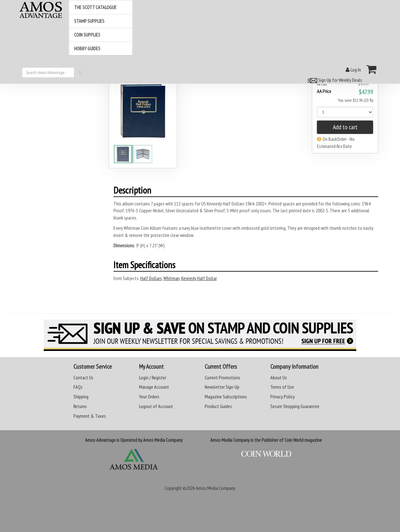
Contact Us (83, 377)
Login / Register (153, 377)
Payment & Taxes (90, 416)
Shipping (81, 397)
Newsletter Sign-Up (222, 387)
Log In (353, 70)
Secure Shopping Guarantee (295, 406)
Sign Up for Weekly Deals (334, 80)
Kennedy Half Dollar (199, 278)
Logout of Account (156, 406)
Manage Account (154, 387)
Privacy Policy (282, 397)
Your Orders (149, 397)
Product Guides (218, 406)
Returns (80, 406)
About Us (279, 377)
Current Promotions (222, 377)
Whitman (172, 278)
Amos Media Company (216, 488)
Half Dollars (151, 278)
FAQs (78, 387)
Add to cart (345, 127)
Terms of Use (282, 387)
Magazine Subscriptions (226, 397)
